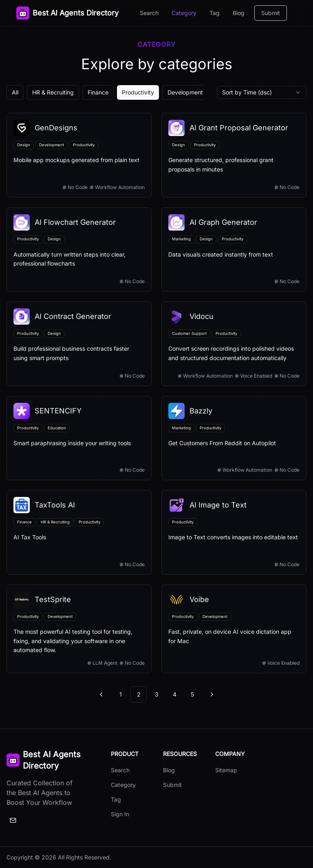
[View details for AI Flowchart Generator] (79, 250)
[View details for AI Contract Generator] (79, 344)
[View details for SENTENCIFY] (79, 438)
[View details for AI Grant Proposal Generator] (234, 155)
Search (149, 13)
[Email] (13, 820)
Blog (239, 13)
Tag (215, 13)
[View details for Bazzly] (234, 438)
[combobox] (262, 92)
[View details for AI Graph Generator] (234, 250)
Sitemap (226, 770)
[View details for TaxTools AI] (79, 532)
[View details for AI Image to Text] (234, 532)
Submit (271, 13)
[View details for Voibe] (234, 629)
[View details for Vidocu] (234, 344)
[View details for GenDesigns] (79, 155)
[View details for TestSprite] (79, 629)
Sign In (120, 814)
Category (184, 13)
